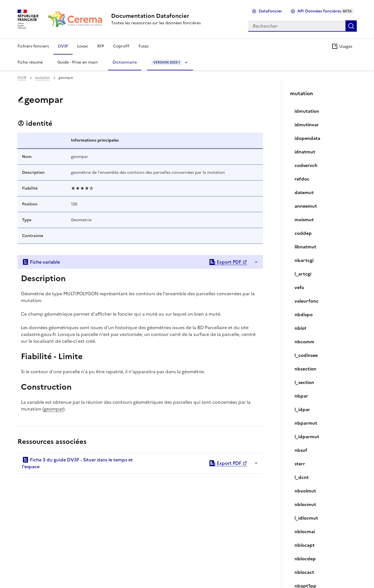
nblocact (304, 572)
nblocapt (305, 545)
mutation (43, 78)
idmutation (307, 111)
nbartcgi (304, 260)
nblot (301, 328)
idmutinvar (307, 125)
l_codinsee (306, 355)
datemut (304, 192)
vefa (299, 287)
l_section (304, 382)
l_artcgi (303, 274)
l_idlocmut (306, 518)
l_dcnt (302, 477)
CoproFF (121, 46)
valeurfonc (307, 301)
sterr (300, 464)
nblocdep (305, 559)
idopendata (307, 138)
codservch (306, 165)
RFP (101, 46)
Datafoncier (270, 11)
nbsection (305, 369)
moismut (304, 220)
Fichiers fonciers (33, 46)
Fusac (144, 46)
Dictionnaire (125, 62)
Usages (342, 46)
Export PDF (225, 262)
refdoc (302, 179)
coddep (303, 233)
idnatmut (305, 152)
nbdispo (304, 314)
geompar (53, 409)
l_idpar (302, 409)
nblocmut (305, 504)
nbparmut (306, 423)
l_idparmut (307, 437)
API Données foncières (325, 11)
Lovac (83, 46)
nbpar (301, 396)
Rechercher (351, 26)
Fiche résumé (30, 62)
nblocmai (305, 531)
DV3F (63, 46)
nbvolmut (305, 491)
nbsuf (301, 450)
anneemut (306, 206)
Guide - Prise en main (78, 62)
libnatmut (305, 247)
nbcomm (304, 342)
